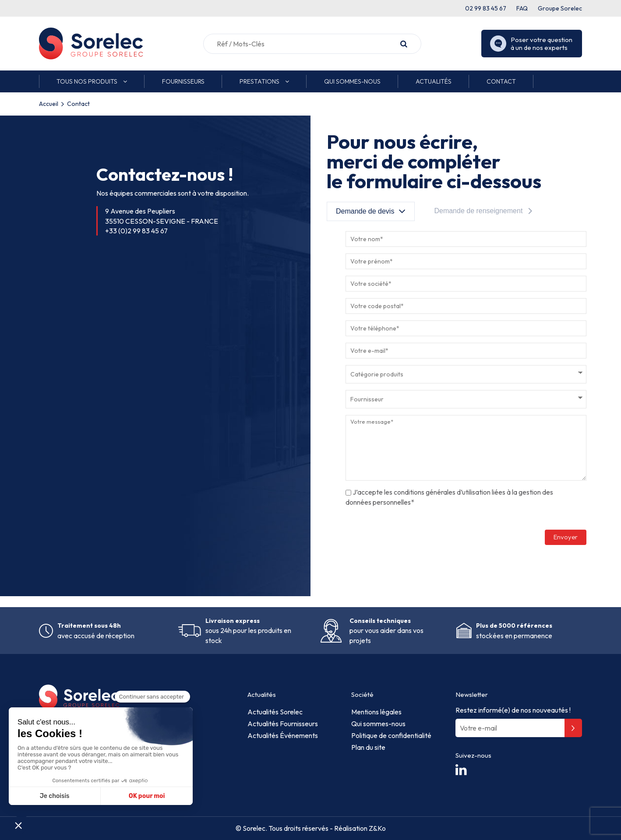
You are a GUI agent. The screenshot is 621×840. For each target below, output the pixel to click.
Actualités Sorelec (275, 712)
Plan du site (368, 747)
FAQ (522, 8)
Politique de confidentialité (391, 735)
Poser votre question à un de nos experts (531, 44)
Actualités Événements (283, 735)
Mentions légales (376, 712)
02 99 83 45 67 (486, 8)
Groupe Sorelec (560, 8)
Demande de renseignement (478, 211)
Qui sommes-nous (378, 724)
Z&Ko (377, 828)
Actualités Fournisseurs (283, 724)
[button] (92, 81)
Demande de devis (365, 211)
